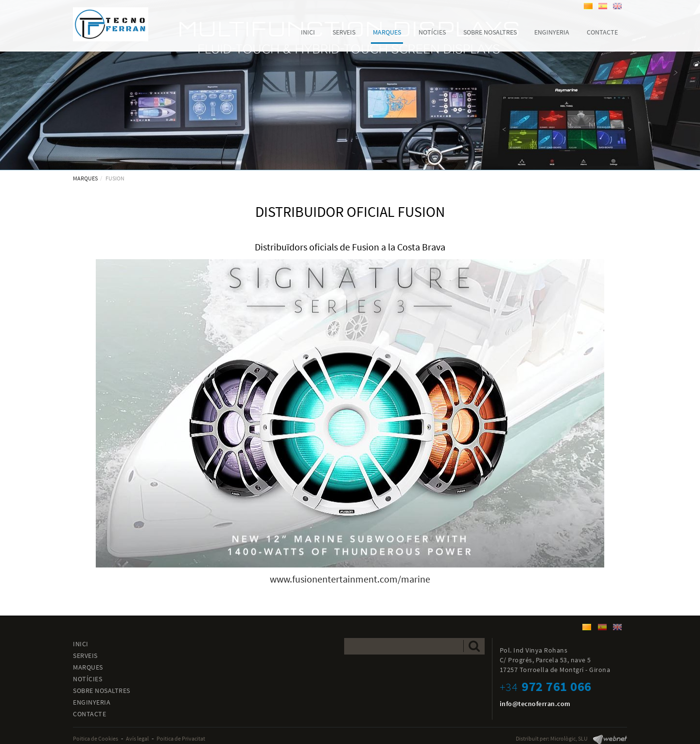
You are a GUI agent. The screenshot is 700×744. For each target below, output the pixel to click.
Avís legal (137, 738)
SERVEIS (85, 655)
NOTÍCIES (87, 679)
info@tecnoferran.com (535, 704)
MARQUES (85, 178)
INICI (81, 644)
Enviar (474, 646)
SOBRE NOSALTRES (102, 691)
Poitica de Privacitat (181, 738)
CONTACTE (89, 714)
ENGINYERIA (92, 702)
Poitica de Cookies (96, 738)
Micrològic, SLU (569, 738)
